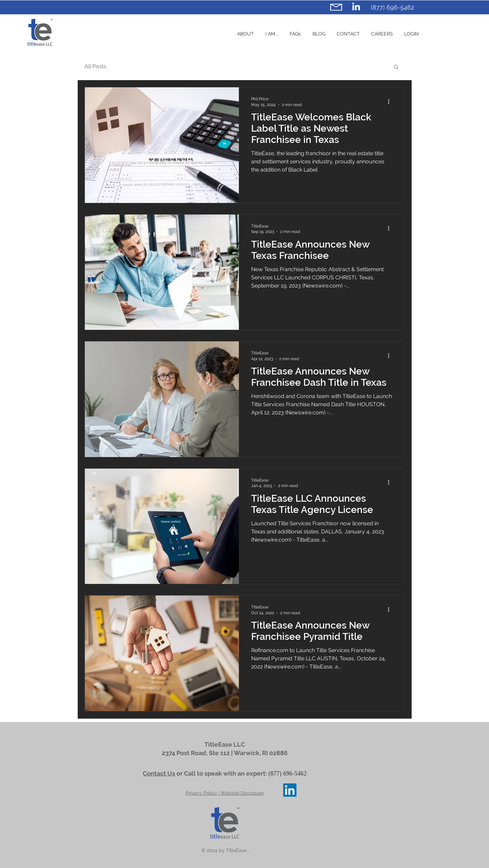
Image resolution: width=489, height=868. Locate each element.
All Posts (95, 66)
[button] (272, 34)
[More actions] (391, 101)
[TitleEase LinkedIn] (356, 7)
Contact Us (159, 773)
